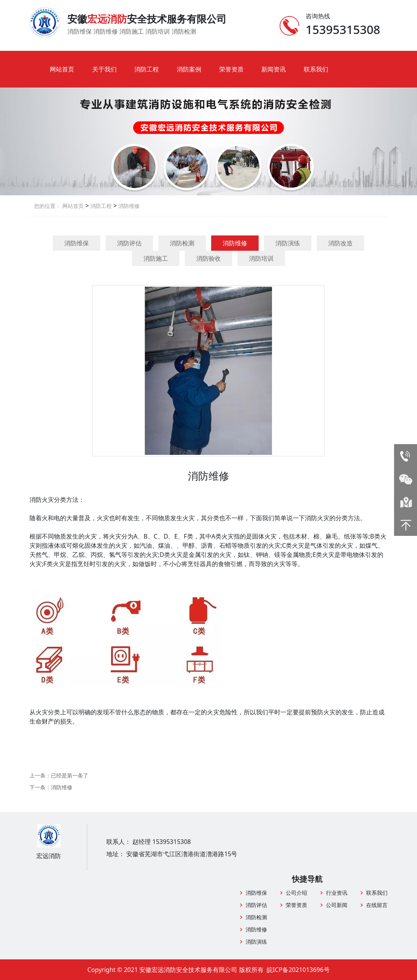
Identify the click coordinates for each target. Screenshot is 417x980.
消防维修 (128, 206)
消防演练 (288, 243)
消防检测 (182, 243)
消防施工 (156, 258)
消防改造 (340, 243)
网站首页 (62, 69)
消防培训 (261, 258)
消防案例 (189, 69)
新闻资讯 (274, 69)
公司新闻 (337, 905)
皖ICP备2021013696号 (298, 970)
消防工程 (147, 69)
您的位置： (47, 206)
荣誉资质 (231, 69)
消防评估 (129, 243)
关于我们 (104, 69)
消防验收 (208, 258)
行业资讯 (337, 893)
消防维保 (77, 243)
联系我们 (316, 69)
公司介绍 (296, 893)
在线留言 (377, 905)
